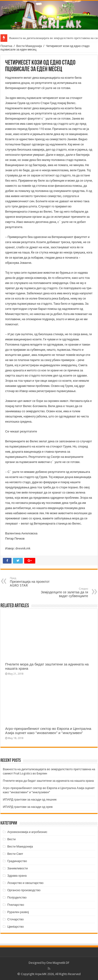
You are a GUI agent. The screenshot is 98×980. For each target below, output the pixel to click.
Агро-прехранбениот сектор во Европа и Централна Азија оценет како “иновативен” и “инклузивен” (48, 731)
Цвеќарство (16, 927)
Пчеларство (16, 905)
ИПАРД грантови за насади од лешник (30, 799)
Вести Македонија (29, 46)
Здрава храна (17, 876)
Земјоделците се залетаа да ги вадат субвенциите (64, 593)
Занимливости (18, 868)
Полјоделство (17, 897)
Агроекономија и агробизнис (27, 832)
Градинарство (17, 861)
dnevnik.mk (23, 548)
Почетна (6, 46)
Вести (12, 839)
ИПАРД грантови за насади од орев (28, 807)
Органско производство (24, 890)
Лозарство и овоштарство (25, 883)
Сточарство (16, 919)
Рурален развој (18, 912)
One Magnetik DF (58, 963)
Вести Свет (15, 854)
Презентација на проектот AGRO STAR (34, 582)
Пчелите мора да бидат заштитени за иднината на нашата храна (48, 781)
